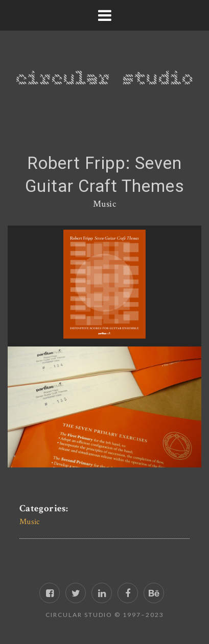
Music (104, 204)
